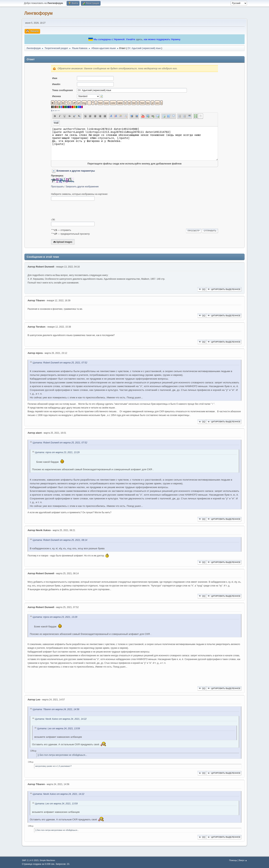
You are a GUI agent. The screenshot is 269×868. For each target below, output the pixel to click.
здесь (139, 39)
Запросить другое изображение (82, 187)
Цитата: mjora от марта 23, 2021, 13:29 (57, 452)
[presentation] (80, 209)
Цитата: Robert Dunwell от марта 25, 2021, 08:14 (60, 540)
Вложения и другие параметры (76, 171)
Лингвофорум (38, 13)
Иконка (56, 96)
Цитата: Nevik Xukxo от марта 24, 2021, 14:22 (61, 719)
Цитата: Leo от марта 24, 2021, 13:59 (59, 729)
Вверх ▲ (243, 860)
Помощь (233, 860)
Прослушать (57, 187)
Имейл (56, 84)
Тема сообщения (62, 90)
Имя (55, 78)
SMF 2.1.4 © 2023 (30, 860)
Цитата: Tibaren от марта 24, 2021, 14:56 (56, 709)
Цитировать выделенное (224, 289)
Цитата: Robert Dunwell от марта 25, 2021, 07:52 (60, 363)
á (52, 110)
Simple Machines (47, 860)
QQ (202, 289)
